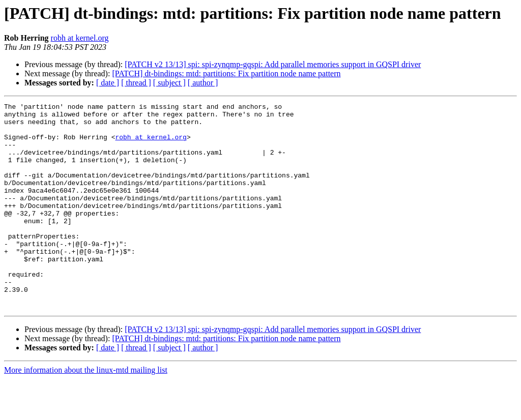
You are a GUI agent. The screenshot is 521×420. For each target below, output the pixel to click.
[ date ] (108, 83)
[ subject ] (169, 83)
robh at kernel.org (80, 38)
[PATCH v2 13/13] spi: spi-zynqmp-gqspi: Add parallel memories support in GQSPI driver (273, 64)
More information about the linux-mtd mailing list (86, 411)
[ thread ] (136, 83)
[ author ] (203, 83)
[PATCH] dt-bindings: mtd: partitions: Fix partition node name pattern (226, 73)
